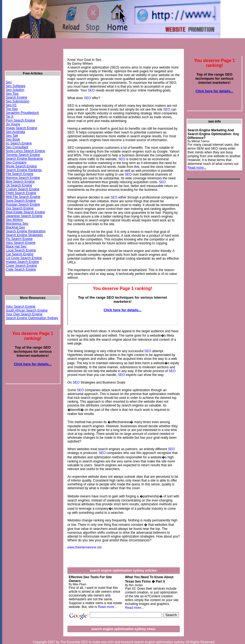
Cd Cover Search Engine (24, 258)
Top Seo (12, 109)
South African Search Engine (27, 310)
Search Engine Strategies (24, 235)
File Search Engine (20, 174)
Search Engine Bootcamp (24, 159)
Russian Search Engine (23, 204)
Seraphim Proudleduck (22, 113)
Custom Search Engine (23, 189)
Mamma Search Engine (23, 178)
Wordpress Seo (17, 224)
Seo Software (16, 86)
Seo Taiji (12, 136)
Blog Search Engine (20, 182)
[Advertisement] (208, 266)
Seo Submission (18, 101)
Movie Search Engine (21, 166)
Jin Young (13, 124)
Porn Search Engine (20, 120)
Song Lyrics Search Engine (25, 151)
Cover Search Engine (21, 266)
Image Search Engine (21, 128)
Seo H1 (11, 105)
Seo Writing (14, 220)
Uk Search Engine (19, 185)
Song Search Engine (21, 201)
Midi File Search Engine (23, 197)
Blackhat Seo (15, 227)
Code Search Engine (21, 269)
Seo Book (13, 140)
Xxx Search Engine (20, 208)
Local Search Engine (21, 250)
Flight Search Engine (21, 193)
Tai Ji (9, 117)
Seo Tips (12, 94)
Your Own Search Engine (24, 314)
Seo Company (16, 162)
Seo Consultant (17, 147)
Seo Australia (15, 132)
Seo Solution (15, 90)
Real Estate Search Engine (25, 212)
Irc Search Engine (19, 143)
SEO (91, 90)
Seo (9, 82)
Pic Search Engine (19, 239)
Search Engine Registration (26, 231)
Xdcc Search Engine (21, 243)
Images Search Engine (22, 262)
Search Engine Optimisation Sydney (32, 318)
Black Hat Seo (16, 247)
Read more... (107, 607)
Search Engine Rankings (24, 170)
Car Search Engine (20, 254)
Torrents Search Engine (23, 155)
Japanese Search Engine (24, 216)
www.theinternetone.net (84, 547)
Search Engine (17, 97)
